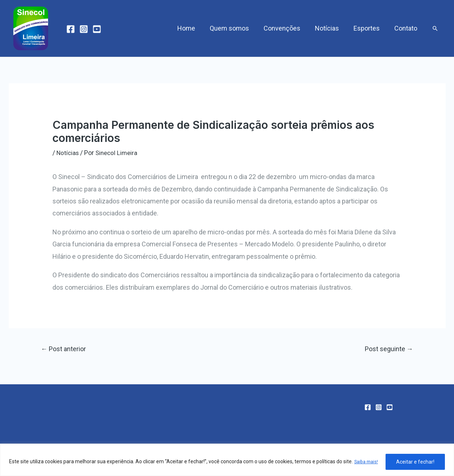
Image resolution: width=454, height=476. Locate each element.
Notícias (331, 28)
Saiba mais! (33, 465)
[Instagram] (84, 29)
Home (194, 28)
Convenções (287, 28)
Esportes (369, 28)
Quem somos (236, 28)
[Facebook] (71, 29)
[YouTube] (97, 29)
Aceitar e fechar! (415, 461)
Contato (406, 28)
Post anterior (66, 350)
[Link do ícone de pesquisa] (435, 28)
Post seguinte (387, 350)
